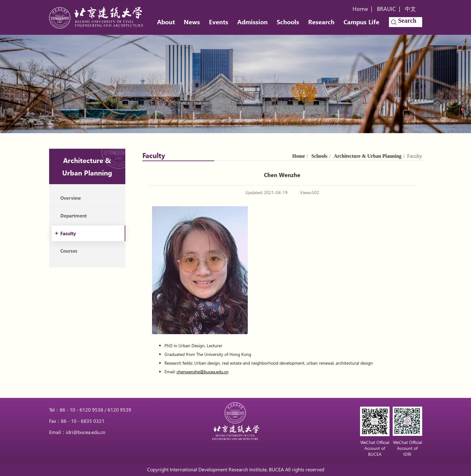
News (192, 22)
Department (74, 216)
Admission (252, 22)
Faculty (68, 233)
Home (360, 9)
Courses (69, 251)
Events (219, 22)
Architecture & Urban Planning (367, 156)
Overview (71, 198)
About (166, 22)
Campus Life (361, 22)
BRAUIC (386, 9)
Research (321, 22)
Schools (288, 22)
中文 (410, 9)
